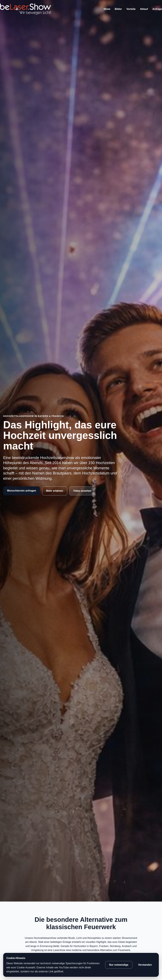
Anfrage (157, 9)
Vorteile (131, 9)
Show (107, 9)
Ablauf (144, 9)
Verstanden (145, 965)
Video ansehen (82, 491)
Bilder (118, 9)
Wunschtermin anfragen (22, 491)
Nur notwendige (119, 965)
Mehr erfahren (55, 491)
